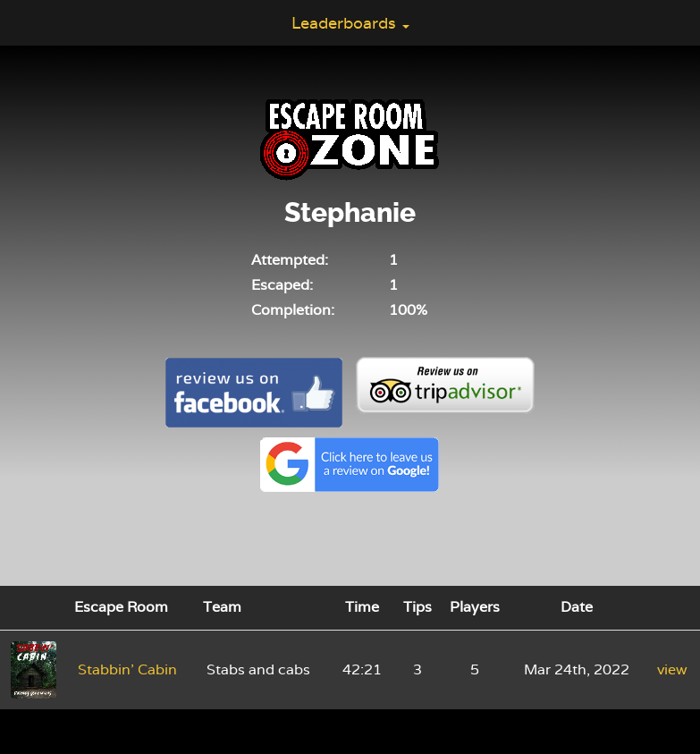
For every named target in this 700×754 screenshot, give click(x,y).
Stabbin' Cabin (127, 669)
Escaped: (282, 285)
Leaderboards (350, 23)
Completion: (293, 310)
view (672, 669)
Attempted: (290, 260)
